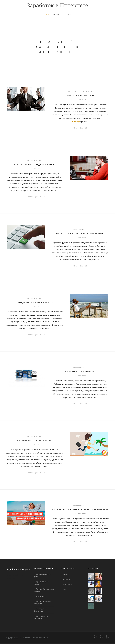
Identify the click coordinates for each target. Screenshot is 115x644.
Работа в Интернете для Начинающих (44, 590)
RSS (65, 590)
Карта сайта (68, 585)
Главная (47, 15)
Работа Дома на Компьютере (40, 610)
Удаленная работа (34, 161)
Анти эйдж (76, 122)
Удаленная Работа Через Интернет (35, 440)
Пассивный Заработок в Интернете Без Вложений (80, 509)
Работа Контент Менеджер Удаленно (35, 164)
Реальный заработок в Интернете (79, 92)
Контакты (67, 580)
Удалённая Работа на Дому (42, 576)
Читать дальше (80, 128)
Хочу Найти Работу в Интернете (42, 603)
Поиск (68, 15)
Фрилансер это (41, 596)
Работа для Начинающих (80, 96)
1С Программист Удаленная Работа (80, 371)
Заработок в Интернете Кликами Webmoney (80, 234)
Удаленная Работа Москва (41, 583)
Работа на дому (79, 230)
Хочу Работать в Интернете (41, 617)
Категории (57, 15)
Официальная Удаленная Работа (35, 302)
